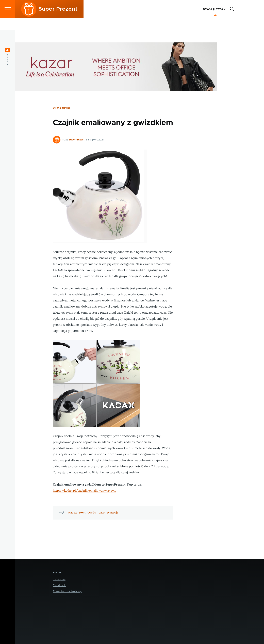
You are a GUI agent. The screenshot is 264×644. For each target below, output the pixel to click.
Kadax (73, 513)
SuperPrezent (77, 140)
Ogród (92, 513)
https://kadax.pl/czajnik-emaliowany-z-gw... (85, 491)
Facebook (59, 586)
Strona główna (62, 108)
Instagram (59, 579)
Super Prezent (58, 21)
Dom (82, 513)
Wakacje (112, 513)
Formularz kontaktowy (67, 592)
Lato (102, 513)
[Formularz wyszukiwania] (232, 21)
